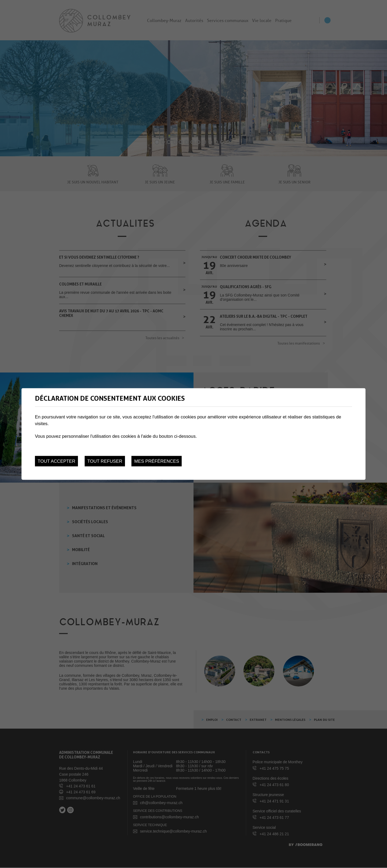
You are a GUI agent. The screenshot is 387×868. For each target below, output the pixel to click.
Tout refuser (105, 461)
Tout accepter (56, 461)
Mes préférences (157, 461)
